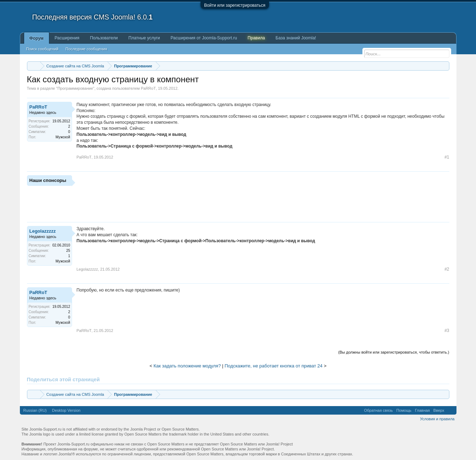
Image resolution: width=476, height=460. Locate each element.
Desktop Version (66, 410)
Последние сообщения (86, 49)
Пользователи (104, 38)
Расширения (67, 38)
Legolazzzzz (43, 231)
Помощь (404, 410)
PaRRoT (148, 88)
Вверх (439, 410)
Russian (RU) (35, 410)
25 (68, 251)
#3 (447, 331)
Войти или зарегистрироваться (235, 5)
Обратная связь (378, 410)
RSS (450, 410)
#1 (447, 157)
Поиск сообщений (42, 49)
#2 (447, 269)
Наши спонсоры (48, 180)
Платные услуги (144, 38)
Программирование (75, 88)
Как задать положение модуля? (187, 366)
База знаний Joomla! (296, 38)
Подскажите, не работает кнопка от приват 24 (274, 366)
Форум (37, 38)
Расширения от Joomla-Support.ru (204, 38)
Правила (256, 38)
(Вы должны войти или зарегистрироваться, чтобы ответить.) (394, 352)
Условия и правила (437, 419)
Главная (422, 410)
